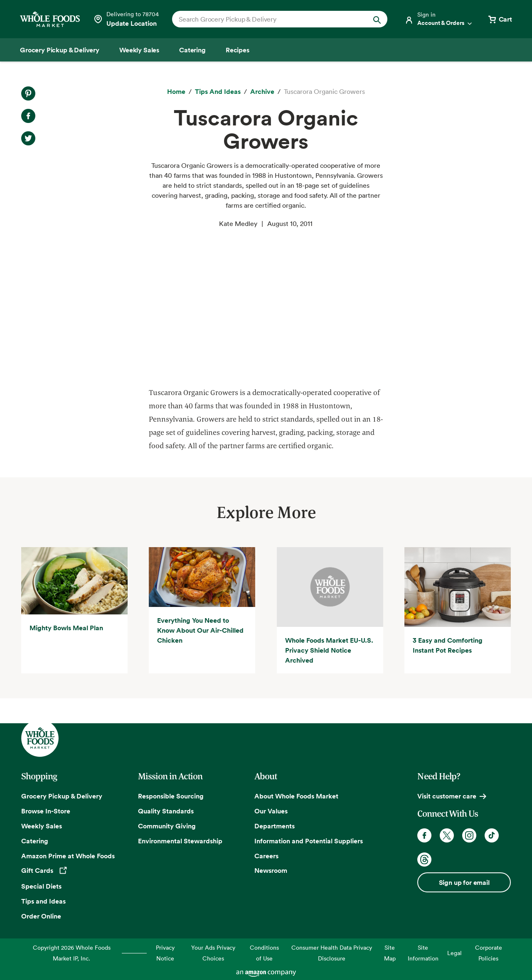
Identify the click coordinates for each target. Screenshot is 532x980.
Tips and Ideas (43, 901)
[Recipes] (238, 50)
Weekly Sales (42, 826)
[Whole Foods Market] (50, 19)
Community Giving (167, 826)
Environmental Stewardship (180, 841)
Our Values (271, 811)
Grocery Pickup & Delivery (62, 796)
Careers (266, 856)
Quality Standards (166, 811)
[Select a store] (126, 19)
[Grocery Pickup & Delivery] (60, 50)
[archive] (262, 92)
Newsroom (271, 870)
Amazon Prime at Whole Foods (68, 856)
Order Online (41, 916)
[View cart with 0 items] (500, 19)
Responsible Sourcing (171, 796)
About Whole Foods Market (296, 796)
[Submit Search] (377, 19)
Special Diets (41, 886)
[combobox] (270, 19)
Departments (275, 826)
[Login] (439, 19)
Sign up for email (464, 882)
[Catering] (192, 50)
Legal (454, 953)
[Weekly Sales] (139, 50)
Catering (35, 841)
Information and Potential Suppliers (309, 841)
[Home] (176, 92)
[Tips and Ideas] (218, 92)
